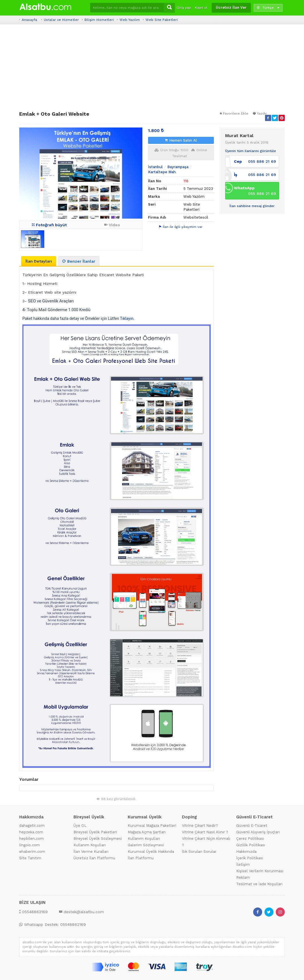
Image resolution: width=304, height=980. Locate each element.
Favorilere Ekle (234, 113)
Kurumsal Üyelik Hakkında (151, 852)
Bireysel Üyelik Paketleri (95, 832)
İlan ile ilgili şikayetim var (181, 227)
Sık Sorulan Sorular (199, 852)
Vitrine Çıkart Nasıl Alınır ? (205, 832)
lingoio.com (30, 845)
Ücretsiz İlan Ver (231, 7)
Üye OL (80, 826)
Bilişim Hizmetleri (99, 20)
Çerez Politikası (250, 839)
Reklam (243, 877)
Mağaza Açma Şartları (147, 832)
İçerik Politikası (250, 858)
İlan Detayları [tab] (39, 261)
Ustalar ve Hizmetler (61, 20)
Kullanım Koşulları (90, 845)
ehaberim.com (32, 852)
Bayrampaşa (178, 167)
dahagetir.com (32, 826)
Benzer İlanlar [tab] (79, 261)
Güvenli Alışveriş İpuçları (258, 832)
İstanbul (155, 167)
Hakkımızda (246, 852)
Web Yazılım (130, 20)
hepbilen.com (32, 839)
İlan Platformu (141, 858)
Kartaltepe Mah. (162, 172)
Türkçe (268, 8)
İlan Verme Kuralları (91, 852)
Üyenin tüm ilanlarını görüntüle (251, 151)
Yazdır (260, 113)
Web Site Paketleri (162, 20)
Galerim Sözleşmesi (146, 845)
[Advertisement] (152, 68)
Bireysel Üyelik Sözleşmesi (98, 839)
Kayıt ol (201, 8)
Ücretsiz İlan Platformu (94, 858)
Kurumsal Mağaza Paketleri (152, 826)
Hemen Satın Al (181, 140)
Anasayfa (29, 20)
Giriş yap (184, 8)
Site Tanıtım (30, 858)
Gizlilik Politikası (251, 845)
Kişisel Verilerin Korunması (260, 871)
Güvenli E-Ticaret (252, 826)
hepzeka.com (31, 832)
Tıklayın (127, 318)
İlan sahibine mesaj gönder (252, 206)
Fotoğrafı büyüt (49, 225)
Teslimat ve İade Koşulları (259, 884)
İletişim (243, 864)
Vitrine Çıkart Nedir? (200, 826)
